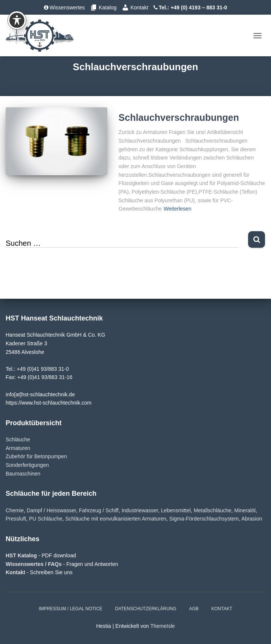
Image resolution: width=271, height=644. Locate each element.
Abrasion (252, 519)
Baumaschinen (23, 474)
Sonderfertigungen (27, 465)
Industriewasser (140, 510)
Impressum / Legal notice (71, 609)
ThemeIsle (162, 626)
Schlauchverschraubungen (179, 117)
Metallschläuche (212, 510)
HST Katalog (22, 555)
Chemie (15, 510)
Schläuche (18, 439)
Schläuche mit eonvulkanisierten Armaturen (116, 519)
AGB (194, 609)
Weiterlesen (178, 209)
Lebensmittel (176, 510)
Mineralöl (245, 510)
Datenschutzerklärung (146, 609)
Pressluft (16, 519)
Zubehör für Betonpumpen (36, 456)
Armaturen (18, 448)
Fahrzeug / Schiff (99, 510)
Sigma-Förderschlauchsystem (204, 519)
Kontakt (135, 8)
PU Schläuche (46, 519)
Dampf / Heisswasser (51, 510)
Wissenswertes (64, 8)
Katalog (103, 8)
